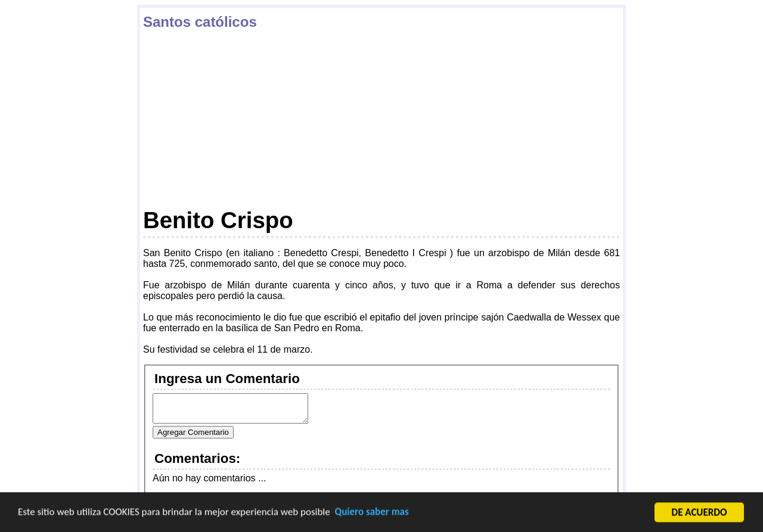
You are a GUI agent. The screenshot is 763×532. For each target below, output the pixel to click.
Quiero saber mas (372, 513)
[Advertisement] (381, 119)
